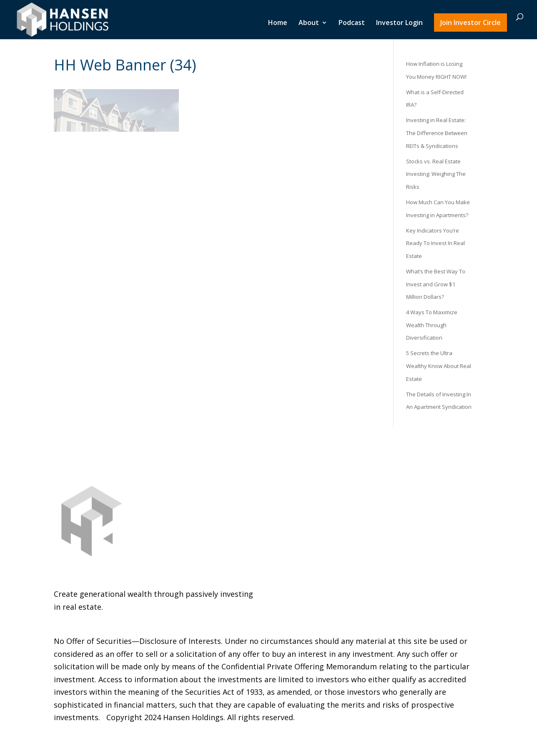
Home (278, 24)
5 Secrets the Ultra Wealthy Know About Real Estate (439, 366)
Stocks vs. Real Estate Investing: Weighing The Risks (436, 174)
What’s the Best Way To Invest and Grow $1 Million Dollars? (436, 284)
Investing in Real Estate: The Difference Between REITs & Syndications (437, 133)
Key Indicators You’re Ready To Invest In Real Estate (435, 243)
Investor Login (399, 24)
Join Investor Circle (471, 23)
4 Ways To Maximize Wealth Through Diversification (432, 325)
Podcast (352, 24)
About (309, 24)
